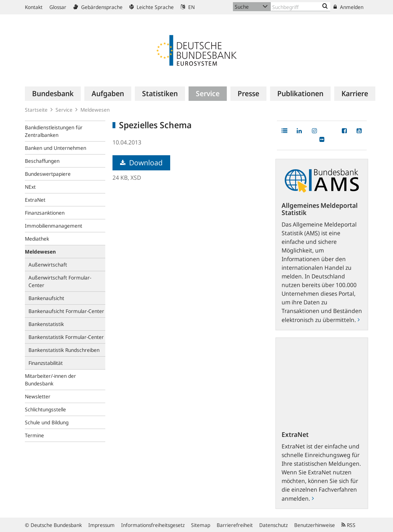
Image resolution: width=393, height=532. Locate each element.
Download (141, 163)
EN (188, 7)
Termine (34, 435)
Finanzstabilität (46, 363)
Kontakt (34, 7)
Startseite (36, 110)
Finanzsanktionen (45, 213)
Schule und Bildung (47, 422)
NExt (30, 187)
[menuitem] (53, 94)
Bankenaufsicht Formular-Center (66, 311)
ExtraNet (35, 200)
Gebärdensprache (98, 7)
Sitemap (201, 525)
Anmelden (348, 7)
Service (64, 110)
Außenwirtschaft (48, 265)
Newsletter (38, 396)
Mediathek (37, 239)
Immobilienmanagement (54, 226)
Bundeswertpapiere (48, 174)
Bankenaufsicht (46, 298)
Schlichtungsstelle (45, 409)
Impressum (101, 525)
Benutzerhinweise (315, 525)
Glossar (58, 7)
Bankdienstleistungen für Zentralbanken (54, 131)
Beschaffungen (42, 161)
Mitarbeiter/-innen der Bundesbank (50, 380)
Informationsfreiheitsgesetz (153, 525)
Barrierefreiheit (235, 525)
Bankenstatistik (46, 324)
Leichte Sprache (152, 7)
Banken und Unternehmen (56, 148)
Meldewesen (95, 110)
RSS (348, 525)
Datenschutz (273, 525)
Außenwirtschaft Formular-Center (60, 281)
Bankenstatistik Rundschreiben (64, 350)
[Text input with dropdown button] (301, 7)
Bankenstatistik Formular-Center (66, 337)
